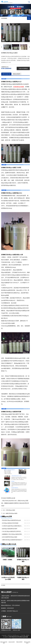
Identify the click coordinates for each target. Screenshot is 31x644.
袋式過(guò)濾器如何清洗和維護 (10, 523)
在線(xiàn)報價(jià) (23, 68)
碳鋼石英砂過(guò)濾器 (11, 513)
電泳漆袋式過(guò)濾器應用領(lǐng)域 (11, 520)
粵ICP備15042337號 (14, 637)
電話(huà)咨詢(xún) (27, 642)
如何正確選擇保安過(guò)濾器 (10, 537)
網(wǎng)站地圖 (24, 637)
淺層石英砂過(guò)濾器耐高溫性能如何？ (12, 540)
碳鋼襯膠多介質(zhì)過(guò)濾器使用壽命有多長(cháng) (12, 534)
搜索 (29, 18)
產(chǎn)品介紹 (6, 74)
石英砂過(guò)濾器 (10, 510)
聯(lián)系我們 (17, 74)
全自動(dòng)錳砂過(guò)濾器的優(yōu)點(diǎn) (12, 526)
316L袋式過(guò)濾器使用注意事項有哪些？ (12, 531)
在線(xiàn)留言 (12, 641)
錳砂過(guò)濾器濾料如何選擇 (10, 529)
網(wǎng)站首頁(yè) (4, 642)
